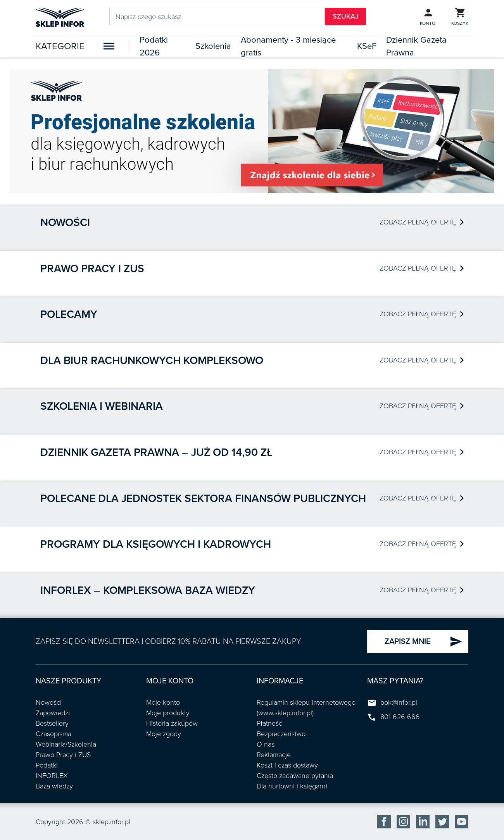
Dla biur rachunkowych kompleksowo (152, 360)
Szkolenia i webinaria (102, 406)
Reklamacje (274, 755)
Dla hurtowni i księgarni (292, 786)
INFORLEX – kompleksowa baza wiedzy (148, 590)
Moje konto (163, 702)
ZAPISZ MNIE (424, 642)
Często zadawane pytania (295, 776)
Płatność (269, 723)
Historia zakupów (172, 723)
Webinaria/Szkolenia (66, 744)
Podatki (47, 765)
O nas (266, 744)
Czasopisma (54, 734)
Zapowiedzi (53, 713)
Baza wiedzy (54, 786)
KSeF (367, 46)
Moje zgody (164, 734)
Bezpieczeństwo (281, 734)
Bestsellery (52, 723)
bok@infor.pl (399, 702)
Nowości (65, 223)
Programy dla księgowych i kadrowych (156, 544)
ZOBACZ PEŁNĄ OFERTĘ (422, 222)
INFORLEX (52, 776)
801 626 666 (400, 717)
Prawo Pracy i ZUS (63, 755)
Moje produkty (168, 713)
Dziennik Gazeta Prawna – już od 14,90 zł (156, 452)
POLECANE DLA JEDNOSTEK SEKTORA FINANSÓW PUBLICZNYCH (203, 498)
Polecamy (69, 314)
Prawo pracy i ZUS (92, 269)
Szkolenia (213, 46)
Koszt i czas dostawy (287, 765)
